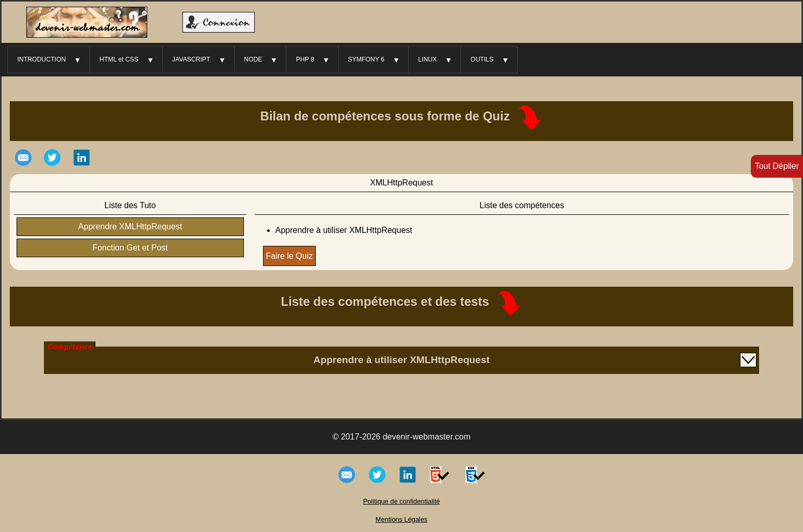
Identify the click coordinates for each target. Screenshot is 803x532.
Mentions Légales (401, 519)
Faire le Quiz (290, 256)
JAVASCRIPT (191, 59)
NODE (253, 59)
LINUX (427, 59)
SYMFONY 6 (366, 59)
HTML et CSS (119, 59)
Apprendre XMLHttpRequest (130, 226)
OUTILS (482, 59)
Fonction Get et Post (130, 248)
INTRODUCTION (41, 59)
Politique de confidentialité (402, 501)
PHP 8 (305, 59)
